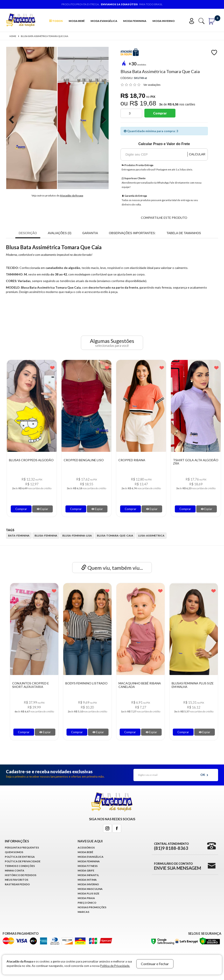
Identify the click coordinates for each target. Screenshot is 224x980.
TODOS (56, 21)
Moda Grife (86, 870)
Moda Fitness (88, 866)
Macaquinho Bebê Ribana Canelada (190, 685)
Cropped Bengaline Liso (135, 460)
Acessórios (86, 848)
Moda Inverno (164, 21)
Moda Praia (86, 898)
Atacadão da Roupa (72, 195)
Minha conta (15, 870)
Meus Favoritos (17, 880)
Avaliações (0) (60, 233)
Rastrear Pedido (17, 884)
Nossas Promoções (92, 907)
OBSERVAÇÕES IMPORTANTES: (132, 233)
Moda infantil (88, 875)
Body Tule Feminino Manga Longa (25, 685)
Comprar (160, 113)
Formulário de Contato (178, 866)
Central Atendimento (171, 846)
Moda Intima (87, 880)
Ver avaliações (152, 85)
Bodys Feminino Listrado (137, 683)
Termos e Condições (20, 866)
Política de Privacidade (23, 861)
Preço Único (87, 903)
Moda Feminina (135, 21)
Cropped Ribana (183, 460)
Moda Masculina (90, 889)
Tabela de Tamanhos (184, 233)
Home (13, 36)
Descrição (28, 233)
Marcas (83, 912)
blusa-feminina (46, 536)
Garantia (90, 233)
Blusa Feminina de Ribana (27, 460)
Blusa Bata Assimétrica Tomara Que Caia (45, 36)
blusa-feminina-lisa (77, 536)
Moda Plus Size (88, 893)
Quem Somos (14, 852)
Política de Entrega (20, 857)
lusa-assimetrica (151, 536)
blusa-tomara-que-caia (115, 536)
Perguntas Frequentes (22, 848)
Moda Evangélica (104, 21)
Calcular (197, 154)
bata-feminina (19, 536)
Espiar (39, 509)
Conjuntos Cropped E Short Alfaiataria (81, 685)
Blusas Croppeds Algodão (83, 460)
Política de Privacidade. (115, 966)
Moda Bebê (77, 21)
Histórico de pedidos (21, 875)
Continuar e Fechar (155, 964)
